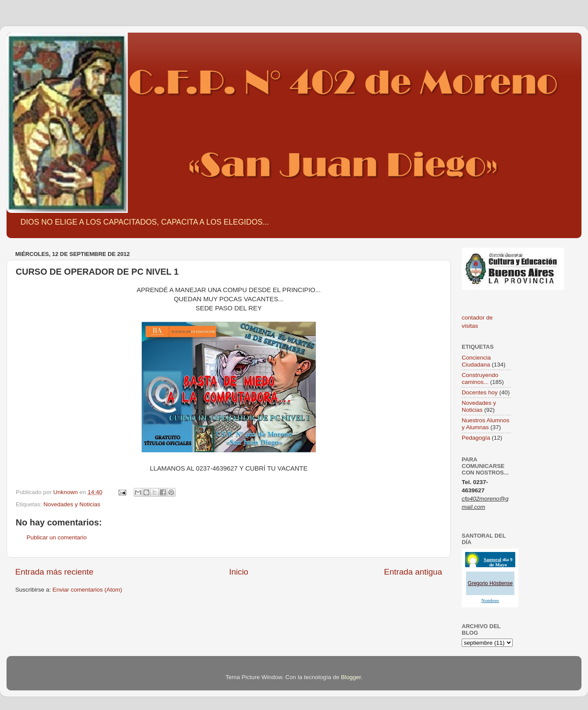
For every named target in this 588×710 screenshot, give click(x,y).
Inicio (239, 572)
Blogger (351, 677)
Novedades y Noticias (72, 504)
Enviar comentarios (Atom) (88, 590)
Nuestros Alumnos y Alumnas (486, 424)
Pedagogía (476, 438)
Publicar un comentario (57, 537)
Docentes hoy (480, 392)
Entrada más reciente (54, 572)
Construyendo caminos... (480, 379)
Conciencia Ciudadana (476, 361)
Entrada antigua (413, 572)
